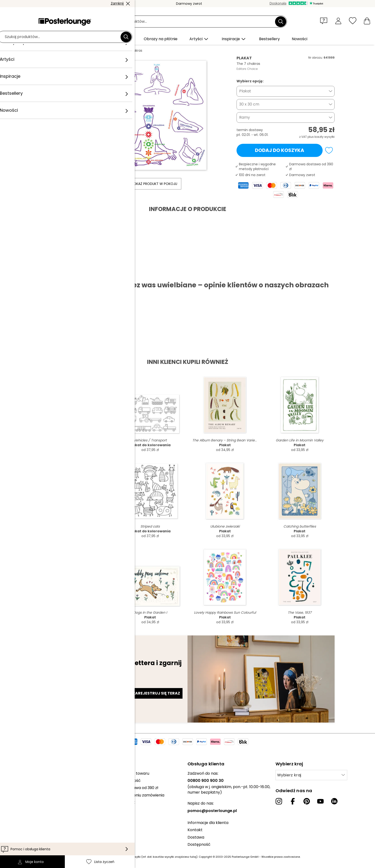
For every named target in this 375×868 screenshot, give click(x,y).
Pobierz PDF (57, 273)
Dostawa (196, 837)
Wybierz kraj (289, 775)
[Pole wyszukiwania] (193, 22)
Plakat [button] (245, 91)
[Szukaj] (281, 22)
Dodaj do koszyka (280, 150)
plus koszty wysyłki (321, 137)
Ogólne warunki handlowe (36, 805)
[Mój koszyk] (367, 21)
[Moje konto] (338, 21)
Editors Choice (247, 69)
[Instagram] (279, 801)
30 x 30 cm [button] (249, 104)
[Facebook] (293, 801)
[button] (325, 21)
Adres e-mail (57, 685)
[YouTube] (320, 801)
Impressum (22, 826)
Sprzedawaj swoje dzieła (34, 793)
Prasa (17, 785)
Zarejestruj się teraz (156, 693)
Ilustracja (95, 50)
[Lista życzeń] (353, 21)
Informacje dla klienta (208, 823)
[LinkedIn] (334, 801)
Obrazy (76, 50)
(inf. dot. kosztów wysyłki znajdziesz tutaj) (169, 857)
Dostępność (199, 844)
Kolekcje (20, 773)
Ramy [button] (245, 117)
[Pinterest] (307, 801)
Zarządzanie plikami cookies (38, 819)
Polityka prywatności (31, 812)
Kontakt (195, 830)
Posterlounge (54, 50)
